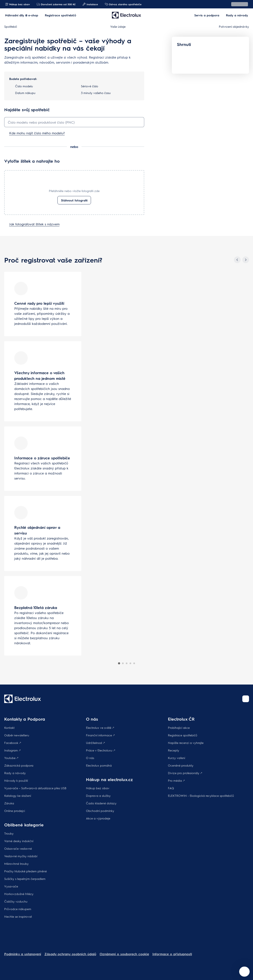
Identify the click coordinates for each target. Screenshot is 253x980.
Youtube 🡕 (11, 758)
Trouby (9, 833)
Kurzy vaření (176, 758)
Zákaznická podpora (19, 765)
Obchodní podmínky (100, 811)
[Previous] (237, 260)
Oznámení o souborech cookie (124, 954)
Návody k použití (16, 780)
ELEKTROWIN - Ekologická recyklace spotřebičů (201, 796)
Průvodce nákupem (18, 909)
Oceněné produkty (181, 765)
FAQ (171, 788)
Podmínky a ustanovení (23, 954)
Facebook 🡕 (13, 743)
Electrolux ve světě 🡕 (100, 728)
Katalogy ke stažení (18, 796)
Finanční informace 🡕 (100, 735)
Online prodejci (15, 811)
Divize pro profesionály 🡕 (185, 773)
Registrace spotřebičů (183, 735)
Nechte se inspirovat (18, 916)
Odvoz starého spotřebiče (123, 4)
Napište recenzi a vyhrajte (186, 743)
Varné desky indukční (19, 841)
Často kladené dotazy (101, 803)
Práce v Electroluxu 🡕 (101, 750)
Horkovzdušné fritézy (19, 894)
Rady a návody (15, 773)
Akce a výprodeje (98, 818)
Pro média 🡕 (176, 780)
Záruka (9, 803)
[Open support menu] (244, 972)
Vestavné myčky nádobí (21, 856)
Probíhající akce (179, 728)
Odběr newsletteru (17, 735)
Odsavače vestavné (18, 848)
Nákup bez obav (18, 4)
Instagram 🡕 (12, 750)
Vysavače (11, 886)
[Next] (246, 260)
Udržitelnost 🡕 (95, 743)
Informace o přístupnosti (172, 954)
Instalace (90, 4)
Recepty (174, 750)
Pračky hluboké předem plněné (25, 871)
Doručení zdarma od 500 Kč (56, 4)
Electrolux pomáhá (99, 765)
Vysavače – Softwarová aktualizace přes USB (35, 788)
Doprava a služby (98, 796)
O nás (90, 758)
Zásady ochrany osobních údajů (70, 954)
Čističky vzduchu (16, 901)
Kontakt (9, 728)
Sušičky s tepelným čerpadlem (25, 879)
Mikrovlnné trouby (16, 864)
